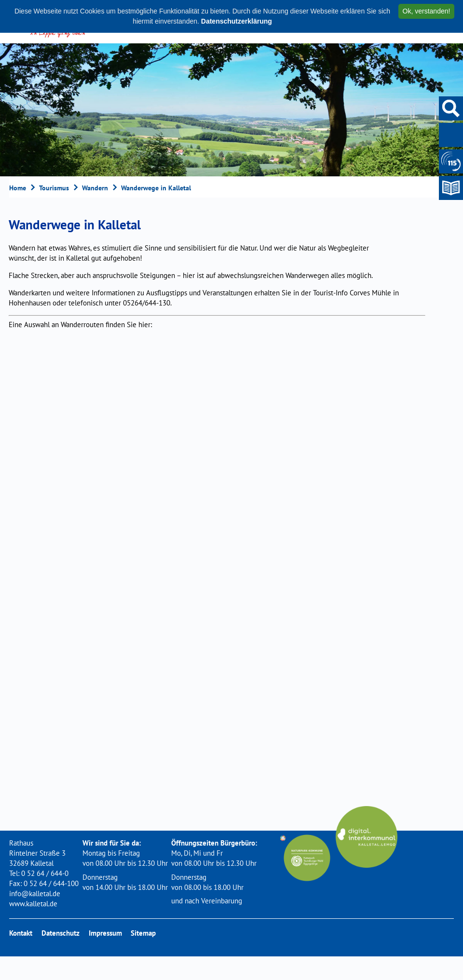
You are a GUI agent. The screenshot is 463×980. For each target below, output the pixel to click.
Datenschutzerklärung (237, 21)
